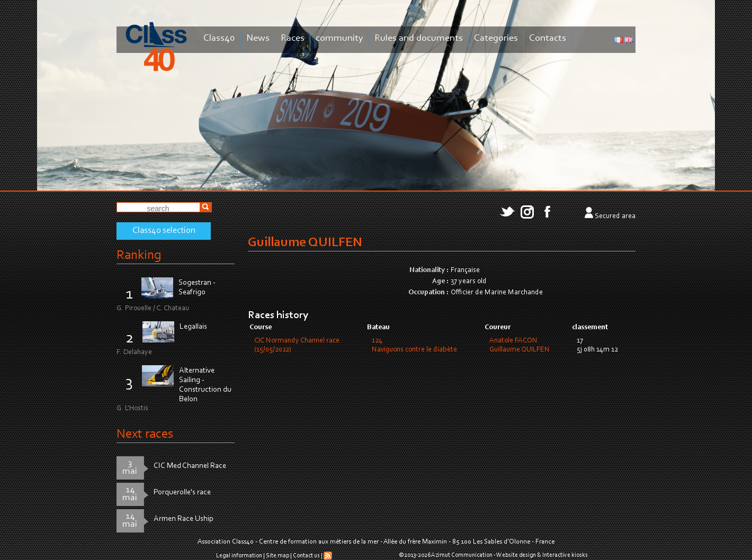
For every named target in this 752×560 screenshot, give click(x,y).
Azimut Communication (462, 555)
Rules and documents (419, 38)
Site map (277, 556)
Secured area (615, 216)
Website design (516, 555)
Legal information (239, 556)
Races (293, 38)
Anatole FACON (513, 341)
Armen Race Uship (183, 519)
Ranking (139, 255)
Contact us (306, 556)
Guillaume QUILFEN (520, 350)
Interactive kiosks (565, 555)
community (339, 38)
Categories (496, 38)
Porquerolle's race (182, 493)
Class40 (219, 38)
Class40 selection (164, 231)
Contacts (548, 38)
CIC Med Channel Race (190, 466)
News (258, 38)
